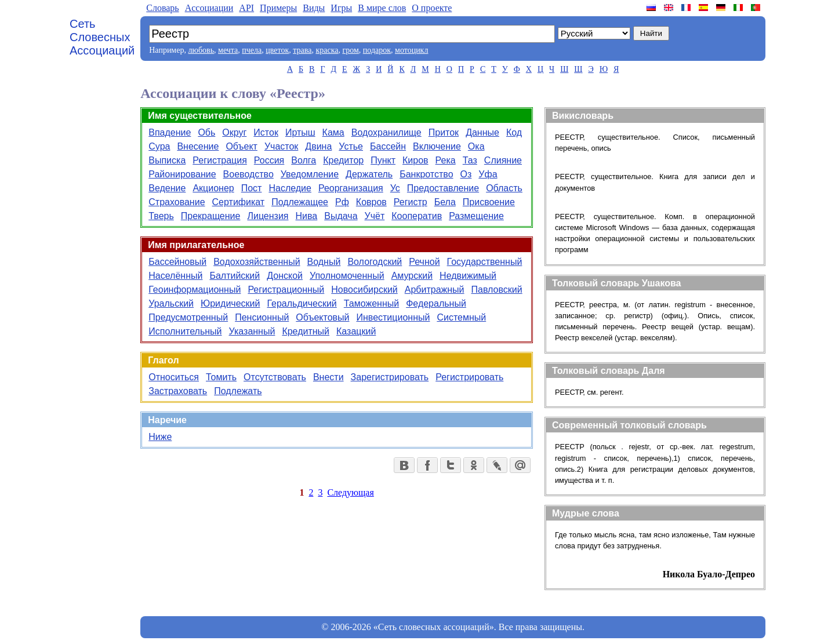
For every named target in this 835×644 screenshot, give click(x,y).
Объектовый (322, 317)
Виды (314, 8)
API (246, 8)
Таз (470, 160)
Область (504, 188)
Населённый (175, 276)
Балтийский (235, 276)
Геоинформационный (195, 290)
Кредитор (343, 160)
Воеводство (248, 174)
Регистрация (220, 160)
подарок (377, 50)
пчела (252, 50)
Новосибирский (364, 290)
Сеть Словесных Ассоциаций (102, 37)
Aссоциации (209, 8)
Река (446, 160)
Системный (461, 317)
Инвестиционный (393, 317)
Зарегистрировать (390, 377)
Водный (324, 262)
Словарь (162, 8)
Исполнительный (185, 331)
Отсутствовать (275, 377)
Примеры (278, 8)
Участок (281, 146)
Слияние (503, 160)
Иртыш (300, 132)
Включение (437, 146)
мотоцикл (411, 50)
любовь (201, 50)
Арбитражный (435, 290)
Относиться (174, 377)
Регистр (411, 202)
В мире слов (382, 8)
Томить (221, 377)
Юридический (230, 303)
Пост (252, 188)
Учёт (375, 216)
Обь (206, 132)
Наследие (290, 188)
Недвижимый (468, 276)
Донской (285, 276)
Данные (482, 132)
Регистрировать (469, 377)
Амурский (412, 276)
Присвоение (489, 202)
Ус (395, 188)
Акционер (213, 188)
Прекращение (211, 216)
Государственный (485, 262)
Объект (241, 146)
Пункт (383, 160)
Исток (266, 132)
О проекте (432, 8)
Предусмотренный (188, 317)
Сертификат (239, 202)
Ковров (371, 202)
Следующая (350, 492)
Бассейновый (177, 262)
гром (350, 50)
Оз (466, 174)
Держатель (369, 174)
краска (327, 50)
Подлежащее (300, 202)
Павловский (497, 290)
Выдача (341, 216)
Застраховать (178, 391)
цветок (277, 50)
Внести (328, 377)
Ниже (160, 437)
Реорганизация (351, 188)
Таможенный (371, 303)
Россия (269, 160)
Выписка (167, 160)
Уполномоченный (347, 276)
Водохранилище (386, 132)
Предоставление (443, 188)
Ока (476, 146)
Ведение (167, 188)
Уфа (488, 174)
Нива (307, 216)
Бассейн (388, 146)
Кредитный (306, 331)
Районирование (182, 174)
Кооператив (417, 216)
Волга (304, 160)
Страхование (177, 202)
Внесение (198, 146)
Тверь (161, 216)
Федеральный (436, 303)
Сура (159, 146)
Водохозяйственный (257, 262)
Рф (342, 202)
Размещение (476, 216)
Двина (318, 146)
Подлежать (238, 391)
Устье (351, 146)
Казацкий (356, 331)
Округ (234, 132)
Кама (333, 132)
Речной (424, 262)
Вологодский (375, 262)
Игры (341, 8)
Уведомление (310, 174)
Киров (415, 160)
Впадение (170, 132)
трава (302, 50)
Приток (444, 132)
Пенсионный (262, 317)
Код (514, 132)
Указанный (252, 331)
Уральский (171, 303)
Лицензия (268, 216)
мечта (228, 50)
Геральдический (302, 303)
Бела (445, 202)
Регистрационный (286, 290)
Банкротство (426, 174)
